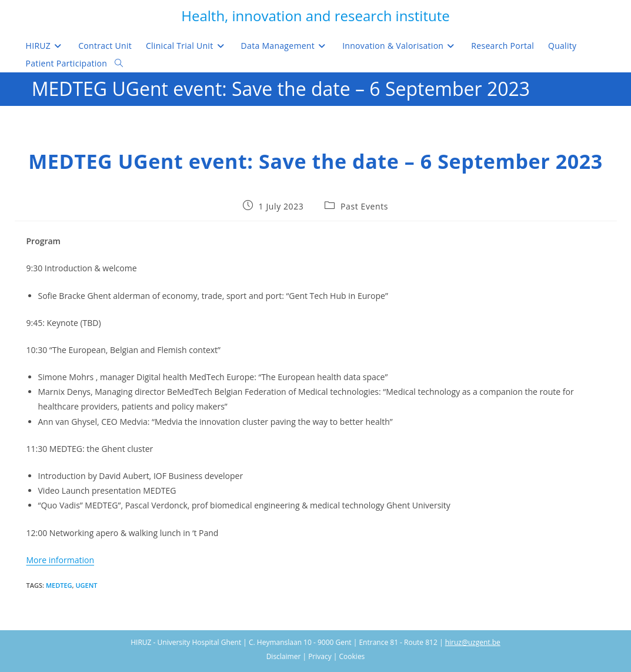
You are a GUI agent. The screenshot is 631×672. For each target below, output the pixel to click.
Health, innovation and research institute (315, 16)
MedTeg (59, 585)
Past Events (364, 206)
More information (60, 560)
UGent (86, 585)
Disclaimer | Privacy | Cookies (316, 656)
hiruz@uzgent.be (473, 642)
